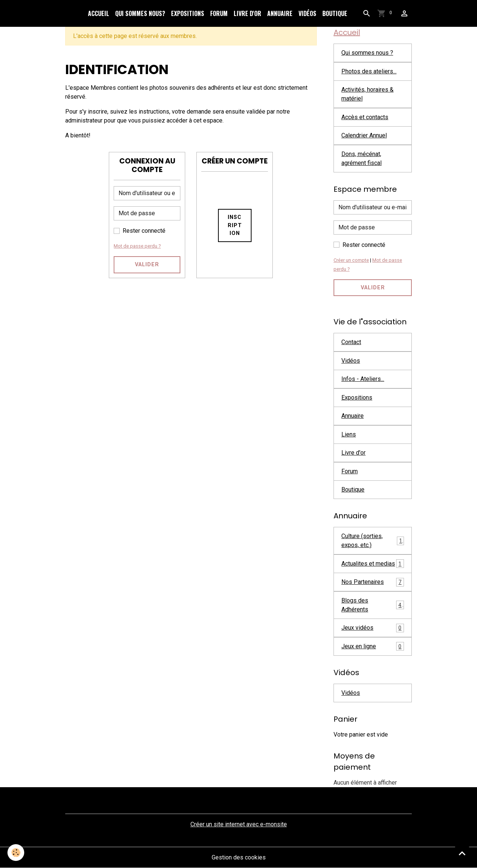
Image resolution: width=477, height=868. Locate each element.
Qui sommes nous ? (367, 53)
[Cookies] (16, 853)
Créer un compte (351, 260)
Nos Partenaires (373, 582)
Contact (351, 342)
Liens (349, 434)
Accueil (99, 13)
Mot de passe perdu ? (137, 246)
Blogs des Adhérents (373, 605)
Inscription (235, 225)
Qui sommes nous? (140, 13)
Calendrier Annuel (364, 135)
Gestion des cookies (239, 857)
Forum (219, 13)
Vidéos (307, 13)
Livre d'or (247, 13)
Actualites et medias (373, 564)
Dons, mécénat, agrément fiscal (361, 158)
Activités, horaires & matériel (367, 94)
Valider (147, 265)
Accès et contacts (365, 117)
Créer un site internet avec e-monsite (239, 824)
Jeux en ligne (373, 646)
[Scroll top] (462, 853)
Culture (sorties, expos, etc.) (373, 540)
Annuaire (280, 13)
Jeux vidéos (373, 628)
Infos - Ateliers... (363, 379)
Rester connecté (144, 231)
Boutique (335, 13)
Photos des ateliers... (369, 71)
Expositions (188, 13)
